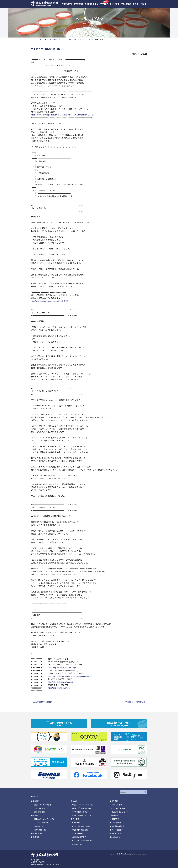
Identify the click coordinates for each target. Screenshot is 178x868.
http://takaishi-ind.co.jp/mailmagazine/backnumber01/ (70, 676)
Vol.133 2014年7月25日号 (43, 702)
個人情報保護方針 (118, 825)
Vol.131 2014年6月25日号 (135, 702)
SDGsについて (79, 842)
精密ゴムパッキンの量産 (42, 804)
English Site (116, 835)
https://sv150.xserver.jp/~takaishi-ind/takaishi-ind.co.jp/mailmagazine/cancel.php (63, 115)
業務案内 (68, 4)
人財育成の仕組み (119, 807)
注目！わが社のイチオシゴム (44, 818)
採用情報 (127, 4)
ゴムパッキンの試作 (41, 807)
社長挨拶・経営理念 (80, 828)
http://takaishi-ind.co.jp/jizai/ (59, 688)
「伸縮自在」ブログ (80, 811)
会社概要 (115, 4)
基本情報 (77, 821)
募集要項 (115, 818)
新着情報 (36, 835)
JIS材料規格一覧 (40, 828)
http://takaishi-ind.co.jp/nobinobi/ (61, 682)
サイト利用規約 (117, 828)
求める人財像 (117, 804)
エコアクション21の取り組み (84, 838)
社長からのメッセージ (120, 811)
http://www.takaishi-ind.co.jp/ (65, 668)
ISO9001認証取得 (80, 835)
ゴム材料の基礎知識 (41, 821)
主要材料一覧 (38, 825)
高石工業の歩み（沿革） (82, 825)
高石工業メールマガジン (49, 40)
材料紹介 (79, 4)
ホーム (34, 40)
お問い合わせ (140, 4)
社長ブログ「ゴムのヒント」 (84, 804)
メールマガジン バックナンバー (73, 40)
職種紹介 (115, 814)
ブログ (105, 4)
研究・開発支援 (39, 811)
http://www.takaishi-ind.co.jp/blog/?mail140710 (50, 301)
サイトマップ (116, 832)
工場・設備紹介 (79, 832)
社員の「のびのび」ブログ (83, 807)
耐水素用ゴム (93, 4)
